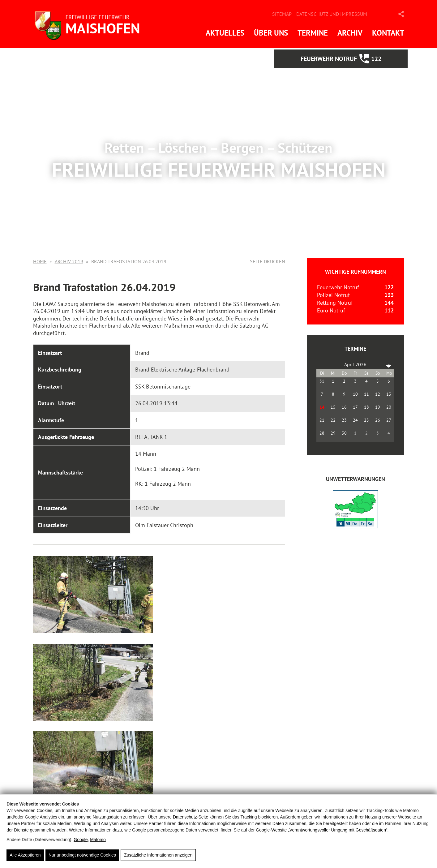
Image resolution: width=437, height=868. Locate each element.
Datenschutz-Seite (191, 817)
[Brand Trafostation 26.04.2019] (85, 595)
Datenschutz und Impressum (332, 14)
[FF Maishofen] (92, 24)
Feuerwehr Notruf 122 (356, 59)
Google (81, 840)
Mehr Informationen (219, 202)
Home (40, 261)
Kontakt (388, 33)
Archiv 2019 (69, 261)
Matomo (98, 840)
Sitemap (282, 14)
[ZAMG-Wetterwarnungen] (355, 526)
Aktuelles (225, 33)
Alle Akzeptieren (25, 855)
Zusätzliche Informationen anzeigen (158, 855)
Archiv (350, 33)
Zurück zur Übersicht (70, 766)
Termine (313, 33)
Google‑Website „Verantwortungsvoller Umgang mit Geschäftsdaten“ (321, 830)
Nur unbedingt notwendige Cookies (82, 855)
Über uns (271, 33)
